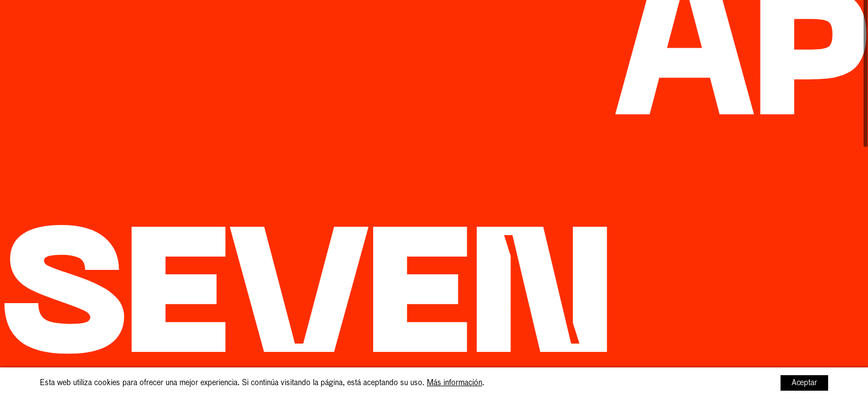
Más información (454, 383)
